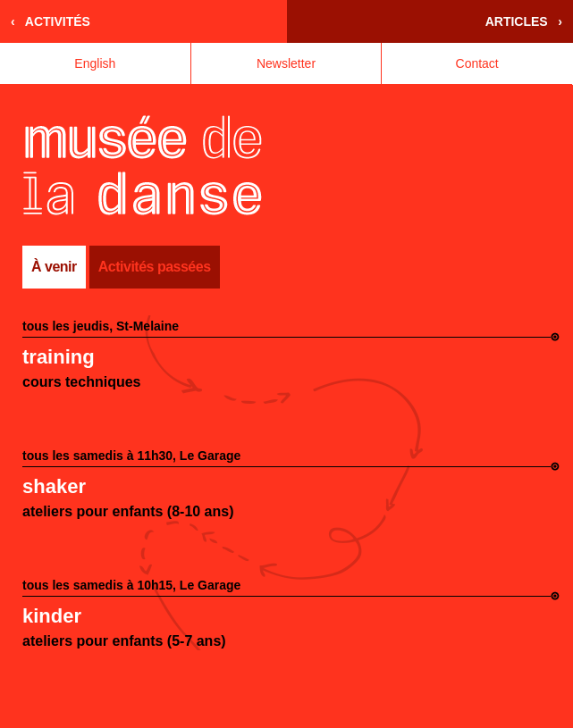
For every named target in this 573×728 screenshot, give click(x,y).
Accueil (143, 165)
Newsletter (286, 63)
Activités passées (155, 267)
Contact (477, 63)
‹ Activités (51, 21)
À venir (54, 267)
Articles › (524, 21)
